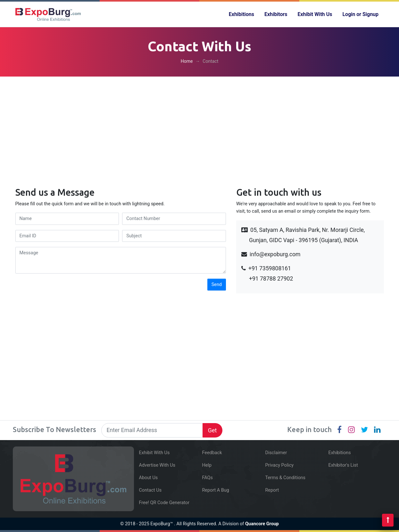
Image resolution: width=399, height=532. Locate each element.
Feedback (212, 453)
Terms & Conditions (285, 478)
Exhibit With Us (315, 14)
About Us (149, 478)
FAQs (208, 478)
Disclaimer (276, 453)
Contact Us (150, 490)
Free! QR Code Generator (164, 503)
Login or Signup (360, 14)
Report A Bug (216, 490)
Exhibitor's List (343, 465)
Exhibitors (276, 14)
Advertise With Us (157, 465)
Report (272, 490)
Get (212, 430)
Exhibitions (241, 14)
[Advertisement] (200, 127)
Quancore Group (262, 524)
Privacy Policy (280, 465)
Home (187, 61)
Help (207, 465)
